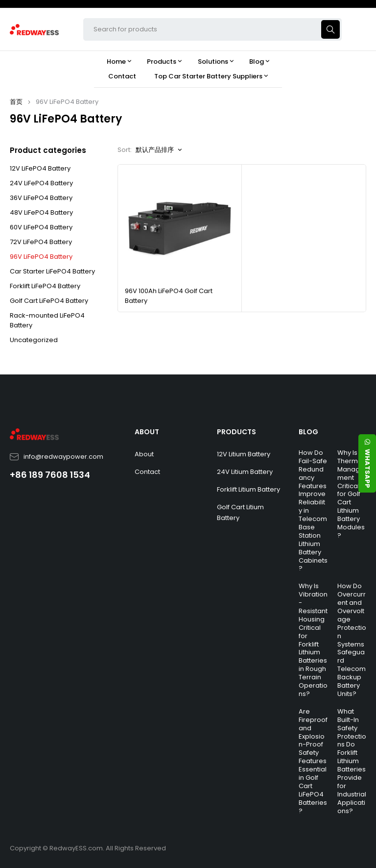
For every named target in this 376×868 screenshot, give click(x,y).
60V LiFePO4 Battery (41, 227)
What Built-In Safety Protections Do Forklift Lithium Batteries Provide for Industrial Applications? (352, 761)
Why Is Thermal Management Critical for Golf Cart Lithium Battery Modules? (351, 494)
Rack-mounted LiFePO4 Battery (47, 320)
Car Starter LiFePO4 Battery (52, 271)
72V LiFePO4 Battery (41, 242)
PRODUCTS (236, 432)
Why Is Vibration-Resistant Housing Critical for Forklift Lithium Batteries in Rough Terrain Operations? (313, 640)
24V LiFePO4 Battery (41, 183)
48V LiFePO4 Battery (41, 212)
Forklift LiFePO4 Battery (45, 286)
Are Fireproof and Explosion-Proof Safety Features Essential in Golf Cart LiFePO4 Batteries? (313, 761)
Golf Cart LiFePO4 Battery (49, 301)
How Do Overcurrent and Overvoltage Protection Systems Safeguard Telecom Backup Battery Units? (352, 640)
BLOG (308, 432)
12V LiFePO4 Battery (40, 168)
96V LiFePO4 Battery (41, 257)
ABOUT (147, 432)
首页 (16, 102)
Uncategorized (34, 340)
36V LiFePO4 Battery (41, 198)
